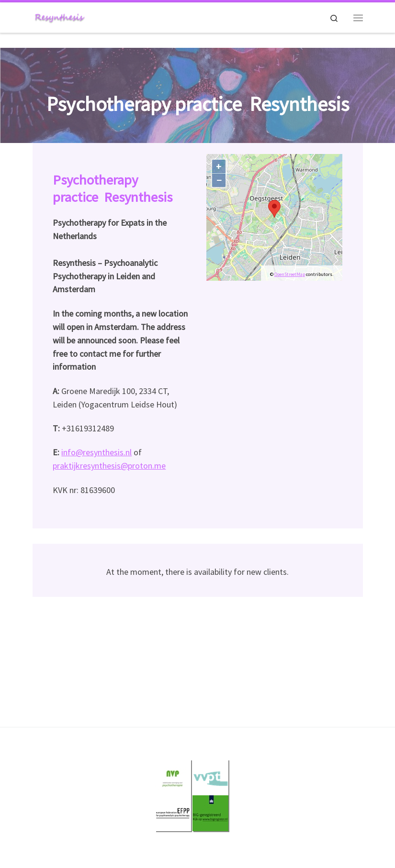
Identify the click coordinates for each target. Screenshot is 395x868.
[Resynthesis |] (60, 16)
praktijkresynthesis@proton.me (109, 466)
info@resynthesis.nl (96, 452)
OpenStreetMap (290, 274)
